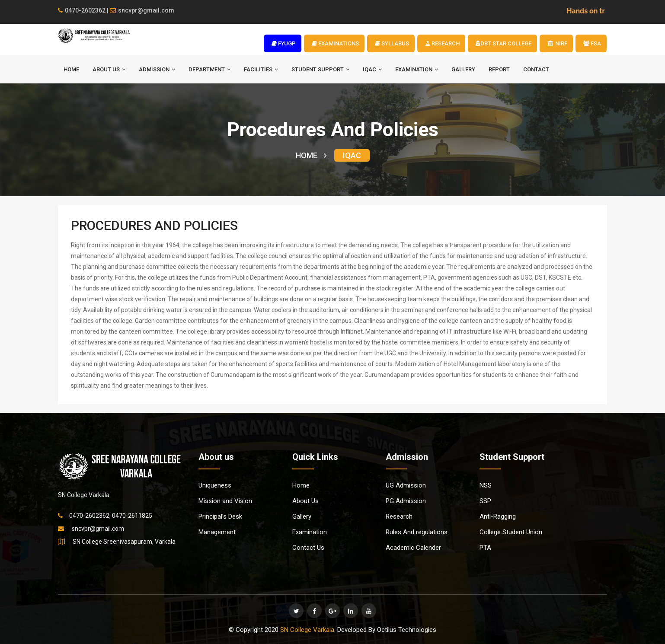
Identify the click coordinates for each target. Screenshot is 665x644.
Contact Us (308, 548)
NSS (486, 485)
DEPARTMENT (209, 69)
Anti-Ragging (498, 516)
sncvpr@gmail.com (142, 10)
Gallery (463, 69)
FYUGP (284, 43)
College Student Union (511, 532)
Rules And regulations (417, 532)
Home (301, 485)
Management (217, 532)
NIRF (557, 43)
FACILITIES (261, 69)
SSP (485, 501)
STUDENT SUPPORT (320, 69)
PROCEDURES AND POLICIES (154, 225)
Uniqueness (215, 485)
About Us (305, 501)
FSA (592, 43)
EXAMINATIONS (335, 43)
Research (399, 516)
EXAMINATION (417, 69)
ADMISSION (157, 69)
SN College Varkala (307, 630)
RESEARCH (442, 43)
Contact (536, 69)
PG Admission (406, 501)
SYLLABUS (392, 43)
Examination (310, 532)
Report (499, 69)
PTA (485, 548)
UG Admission (406, 485)
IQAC (372, 69)
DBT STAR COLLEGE (504, 43)
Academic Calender (413, 548)
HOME (71, 69)
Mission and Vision (225, 501)
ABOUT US (109, 69)
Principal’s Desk (220, 516)
